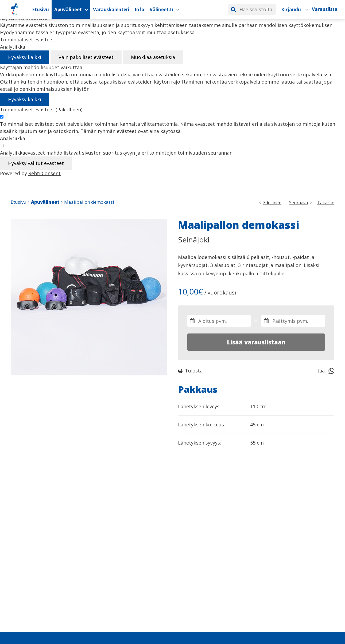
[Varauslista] (325, 9)
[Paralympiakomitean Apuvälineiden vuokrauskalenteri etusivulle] (15, 9)
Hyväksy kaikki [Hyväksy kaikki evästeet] (25, 57)
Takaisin (326, 203)
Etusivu (19, 202)
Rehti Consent (44, 173)
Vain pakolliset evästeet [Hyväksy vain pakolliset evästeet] (86, 57)
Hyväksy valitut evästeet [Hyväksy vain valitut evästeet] (36, 163)
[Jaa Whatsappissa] (331, 371)
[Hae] (233, 9)
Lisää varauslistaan (256, 342)
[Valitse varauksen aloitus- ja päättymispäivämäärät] (219, 321)
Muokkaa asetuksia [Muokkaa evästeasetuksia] (153, 57)
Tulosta (190, 371)
